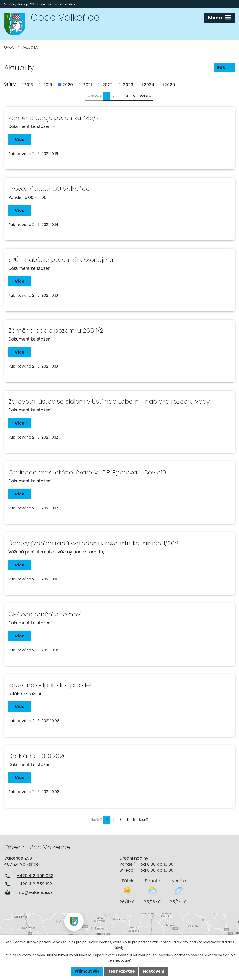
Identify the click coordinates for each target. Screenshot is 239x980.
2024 (149, 85)
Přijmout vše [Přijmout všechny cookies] (87, 971)
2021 (88, 85)
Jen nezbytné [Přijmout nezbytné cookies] (121, 971)
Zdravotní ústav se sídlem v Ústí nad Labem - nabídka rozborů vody (109, 401)
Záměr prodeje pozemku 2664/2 (56, 330)
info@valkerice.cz (35, 892)
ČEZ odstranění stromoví (45, 614)
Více (20, 139)
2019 (48, 85)
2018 (28, 85)
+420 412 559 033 (35, 876)
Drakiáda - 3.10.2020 (38, 756)
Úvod (9, 47)
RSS (225, 68)
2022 (108, 85)
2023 (128, 85)
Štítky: (10, 84)
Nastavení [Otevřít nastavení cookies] (154, 971)
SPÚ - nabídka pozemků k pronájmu (61, 260)
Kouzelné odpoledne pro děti (51, 685)
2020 (68, 85)
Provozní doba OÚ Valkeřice (49, 189)
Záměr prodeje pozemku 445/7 (54, 118)
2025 (170, 85)
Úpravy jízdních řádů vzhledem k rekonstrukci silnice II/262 (93, 543)
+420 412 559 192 (34, 884)
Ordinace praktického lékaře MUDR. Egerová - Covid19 (87, 472)
